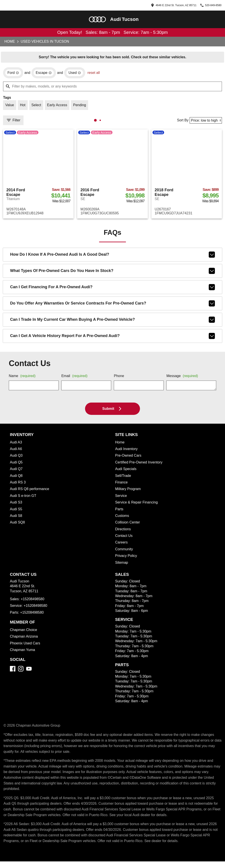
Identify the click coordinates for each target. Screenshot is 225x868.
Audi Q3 (16, 458)
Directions (123, 531)
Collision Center (128, 525)
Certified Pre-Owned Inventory (141, 465)
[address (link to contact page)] (158, 5)
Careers (121, 545)
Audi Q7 (16, 471)
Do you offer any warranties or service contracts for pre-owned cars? (112, 306)
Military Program (129, 491)
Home (9, 42)
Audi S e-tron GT (23, 498)
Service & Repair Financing (137, 505)
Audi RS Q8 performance (30, 491)
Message (183, 378)
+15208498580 (34, 601)
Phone (119, 378)
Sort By (181, 122)
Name (23, 378)
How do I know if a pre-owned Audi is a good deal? (112, 257)
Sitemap (122, 565)
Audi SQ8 (17, 525)
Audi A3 (16, 445)
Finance (122, 485)
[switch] (10, 106)
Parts (120, 511)
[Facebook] (13, 671)
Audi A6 (16, 451)
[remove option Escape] (44, 74)
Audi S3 (16, 505)
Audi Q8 (16, 478)
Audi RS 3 (18, 485)
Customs (122, 518)
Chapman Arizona (24, 639)
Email (75, 378)
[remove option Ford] (13, 74)
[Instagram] (21, 671)
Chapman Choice (24, 632)
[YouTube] (29, 671)
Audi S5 (16, 511)
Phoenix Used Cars (25, 646)
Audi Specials (126, 471)
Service (121, 498)
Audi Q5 (16, 465)
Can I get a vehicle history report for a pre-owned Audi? (112, 338)
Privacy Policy (126, 558)
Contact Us (124, 538)
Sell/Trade (124, 478)
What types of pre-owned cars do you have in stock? (112, 273)
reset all (96, 74)
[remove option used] (76, 74)
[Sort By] (205, 122)
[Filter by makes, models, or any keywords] (112, 87)
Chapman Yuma (23, 652)
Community (125, 551)
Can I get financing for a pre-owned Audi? (112, 289)
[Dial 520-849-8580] (207, 5)
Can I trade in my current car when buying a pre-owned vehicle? (112, 322)
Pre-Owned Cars (128, 458)
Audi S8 (16, 518)
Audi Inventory (127, 451)
